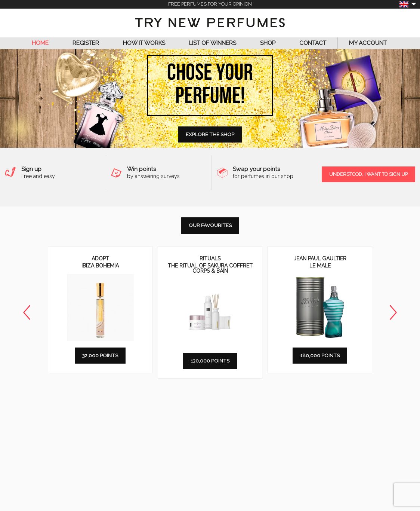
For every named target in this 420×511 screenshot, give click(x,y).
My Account (368, 43)
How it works (144, 43)
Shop (268, 43)
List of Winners (213, 43)
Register (86, 43)
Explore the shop (210, 134)
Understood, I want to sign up (368, 174)
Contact (313, 43)
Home (40, 43)
